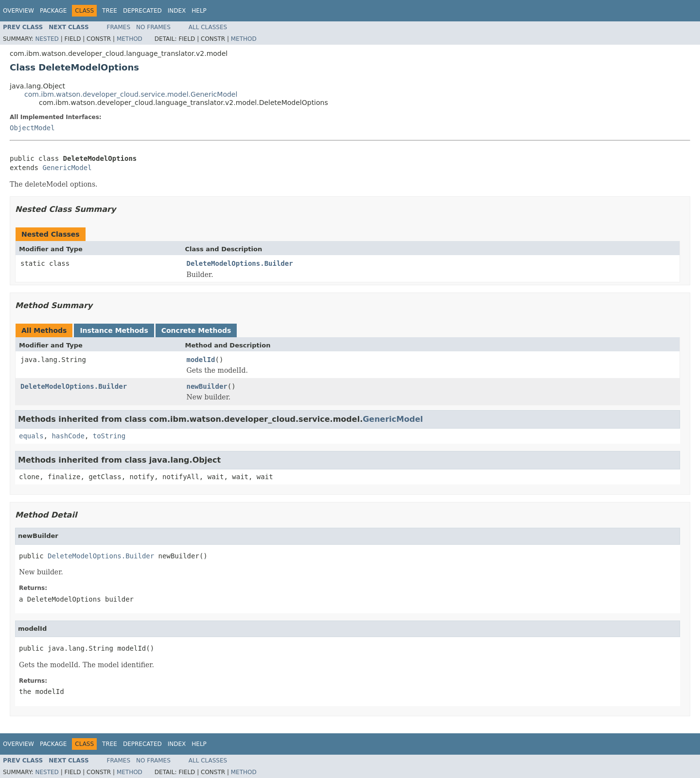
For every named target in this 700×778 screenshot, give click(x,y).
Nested (47, 39)
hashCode (68, 436)
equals (31, 436)
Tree (110, 11)
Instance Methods (114, 330)
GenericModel (67, 168)
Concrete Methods (196, 330)
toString (109, 436)
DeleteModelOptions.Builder (240, 263)
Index (177, 11)
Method (130, 39)
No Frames (153, 27)
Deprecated (142, 11)
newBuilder (207, 386)
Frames (119, 27)
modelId (201, 360)
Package (53, 11)
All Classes (208, 27)
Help (199, 11)
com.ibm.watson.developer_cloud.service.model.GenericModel (131, 94)
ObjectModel (32, 128)
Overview (18, 11)
